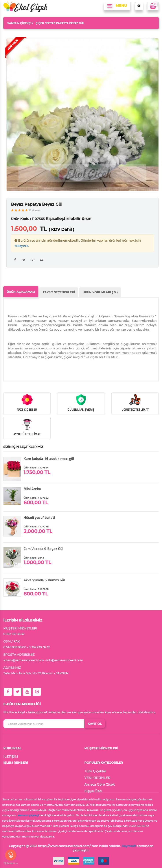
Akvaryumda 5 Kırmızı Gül (44, 580)
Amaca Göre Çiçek (99, 784)
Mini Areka (32, 489)
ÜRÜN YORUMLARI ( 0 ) (100, 292)
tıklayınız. (22, 246)
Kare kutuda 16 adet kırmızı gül (49, 459)
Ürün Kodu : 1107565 (28, 219)
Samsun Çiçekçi (19, 23)
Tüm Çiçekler (95, 771)
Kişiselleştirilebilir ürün (68, 219)
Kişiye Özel (93, 791)
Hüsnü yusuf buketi (39, 517)
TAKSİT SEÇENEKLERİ (59, 292)
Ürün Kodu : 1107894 (36, 467)
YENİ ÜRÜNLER (97, 778)
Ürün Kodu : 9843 (34, 558)
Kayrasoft (129, 846)
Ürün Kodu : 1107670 (36, 589)
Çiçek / (40, 23)
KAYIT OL (95, 724)
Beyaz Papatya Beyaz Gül (37, 204)
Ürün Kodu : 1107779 (36, 526)
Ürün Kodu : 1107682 (36, 498)
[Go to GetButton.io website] (11, 863)
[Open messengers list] (11, 855)
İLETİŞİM (11, 757)
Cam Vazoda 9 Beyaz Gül (43, 549)
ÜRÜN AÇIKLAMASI (21, 292)
